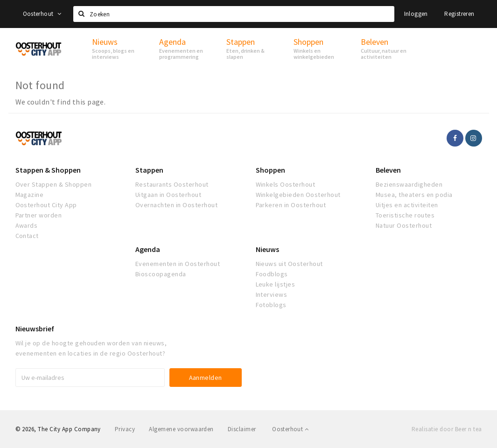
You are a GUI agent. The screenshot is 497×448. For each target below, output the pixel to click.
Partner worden (39, 215)
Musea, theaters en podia (414, 195)
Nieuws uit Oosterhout (289, 264)
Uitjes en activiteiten (407, 205)
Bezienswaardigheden (409, 184)
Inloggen (416, 14)
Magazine (30, 195)
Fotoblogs (271, 305)
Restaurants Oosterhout (172, 184)
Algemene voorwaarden (181, 429)
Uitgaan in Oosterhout (168, 195)
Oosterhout (42, 14)
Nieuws (267, 249)
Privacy (125, 429)
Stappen (149, 170)
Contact (27, 236)
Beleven (388, 170)
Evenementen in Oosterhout (178, 264)
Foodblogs (272, 274)
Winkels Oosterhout (286, 184)
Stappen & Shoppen (48, 170)
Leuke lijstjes (276, 284)
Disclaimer (242, 429)
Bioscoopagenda (161, 274)
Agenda (148, 249)
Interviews (272, 294)
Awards (27, 225)
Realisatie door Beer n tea (447, 429)
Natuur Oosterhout (404, 225)
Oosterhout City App (46, 205)
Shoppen (270, 170)
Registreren (459, 14)
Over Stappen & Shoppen (54, 184)
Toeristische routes (405, 215)
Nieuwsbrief (35, 329)
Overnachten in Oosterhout (176, 205)
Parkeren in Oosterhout (291, 205)
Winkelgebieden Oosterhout (298, 195)
